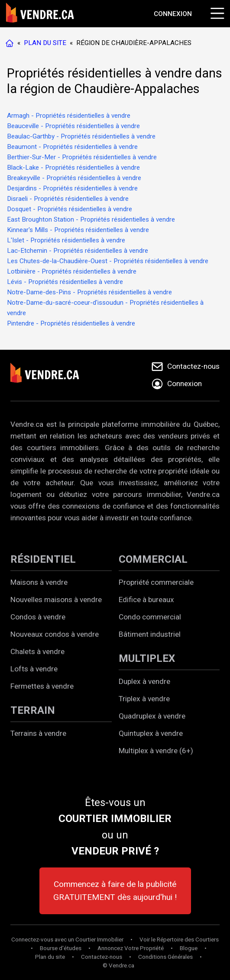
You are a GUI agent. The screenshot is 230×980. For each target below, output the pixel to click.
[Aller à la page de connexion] (173, 14)
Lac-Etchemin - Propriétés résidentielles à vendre (78, 251)
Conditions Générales (165, 957)
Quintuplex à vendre (151, 733)
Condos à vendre (38, 617)
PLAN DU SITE (45, 43)
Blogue (189, 948)
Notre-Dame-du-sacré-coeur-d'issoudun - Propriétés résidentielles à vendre (105, 308)
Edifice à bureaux (146, 600)
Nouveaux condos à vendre (55, 634)
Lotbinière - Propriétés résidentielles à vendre (72, 271)
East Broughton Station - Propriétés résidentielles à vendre (91, 219)
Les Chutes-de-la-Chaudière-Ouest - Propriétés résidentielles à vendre (108, 261)
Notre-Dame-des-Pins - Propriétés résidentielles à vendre (89, 292)
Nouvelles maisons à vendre (56, 600)
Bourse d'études (61, 948)
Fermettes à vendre (42, 686)
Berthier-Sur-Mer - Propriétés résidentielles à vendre (82, 157)
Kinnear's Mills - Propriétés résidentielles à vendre (78, 230)
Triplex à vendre (144, 699)
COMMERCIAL (153, 559)
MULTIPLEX (147, 658)
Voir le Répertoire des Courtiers (179, 940)
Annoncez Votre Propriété (131, 948)
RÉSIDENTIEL (43, 559)
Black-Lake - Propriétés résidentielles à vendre (73, 168)
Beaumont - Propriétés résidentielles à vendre (72, 147)
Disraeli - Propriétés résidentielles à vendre (68, 199)
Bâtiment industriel (150, 634)
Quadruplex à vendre (152, 716)
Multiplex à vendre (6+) (156, 751)
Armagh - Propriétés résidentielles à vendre (69, 116)
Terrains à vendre (38, 733)
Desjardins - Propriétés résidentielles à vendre (72, 188)
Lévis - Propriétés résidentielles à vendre (65, 282)
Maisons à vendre (39, 582)
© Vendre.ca (118, 965)
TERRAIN (33, 710)
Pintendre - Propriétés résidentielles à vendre (71, 323)
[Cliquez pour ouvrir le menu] (216, 12)
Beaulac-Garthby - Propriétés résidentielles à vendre (81, 136)
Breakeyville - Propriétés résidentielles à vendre (74, 178)
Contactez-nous (102, 957)
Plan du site (50, 957)
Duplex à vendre (144, 681)
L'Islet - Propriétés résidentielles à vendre (66, 240)
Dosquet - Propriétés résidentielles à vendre (70, 209)
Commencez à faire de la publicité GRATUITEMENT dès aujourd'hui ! (115, 891)
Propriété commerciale (156, 582)
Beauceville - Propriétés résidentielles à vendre (73, 126)
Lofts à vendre (34, 669)
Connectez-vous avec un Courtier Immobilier (67, 940)
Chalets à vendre (37, 651)
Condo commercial (150, 617)
